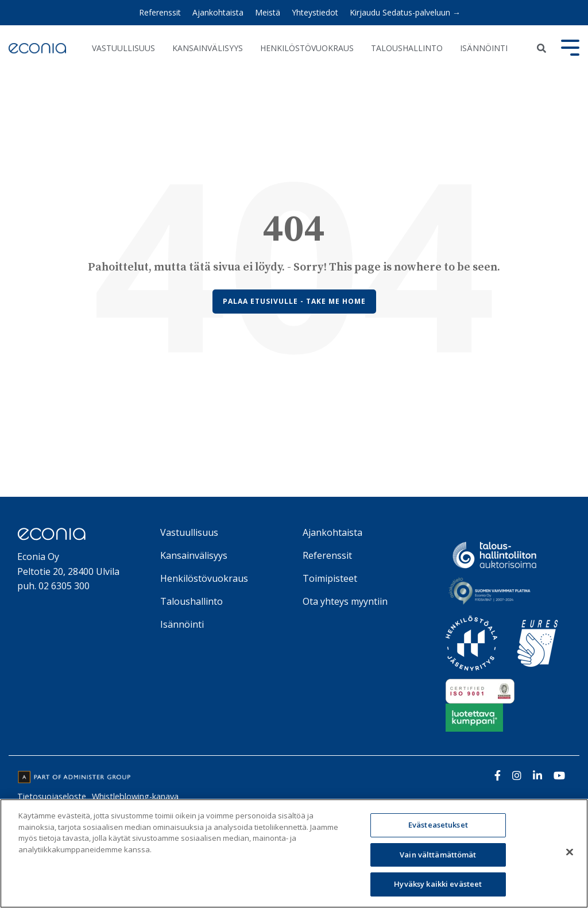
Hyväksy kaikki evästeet (438, 884)
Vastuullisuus (123, 48)
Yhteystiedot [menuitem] (315, 12)
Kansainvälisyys (208, 48)
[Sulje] (570, 852)
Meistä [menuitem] (268, 12)
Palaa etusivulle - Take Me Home (294, 301)
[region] (294, 853)
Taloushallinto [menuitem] (192, 601)
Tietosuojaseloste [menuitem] (52, 796)
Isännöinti (484, 48)
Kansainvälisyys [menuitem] (194, 555)
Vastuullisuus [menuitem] (189, 532)
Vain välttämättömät (438, 855)
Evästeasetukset (438, 825)
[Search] (541, 48)
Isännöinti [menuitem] (182, 624)
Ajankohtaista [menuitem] (218, 12)
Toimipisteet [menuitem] (330, 578)
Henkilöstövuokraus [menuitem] (204, 578)
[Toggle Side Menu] (570, 47)
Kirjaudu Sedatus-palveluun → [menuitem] (405, 12)
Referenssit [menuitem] (160, 12)
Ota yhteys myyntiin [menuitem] (345, 601)
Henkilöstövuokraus (307, 48)
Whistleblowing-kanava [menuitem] (135, 796)
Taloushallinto (407, 48)
